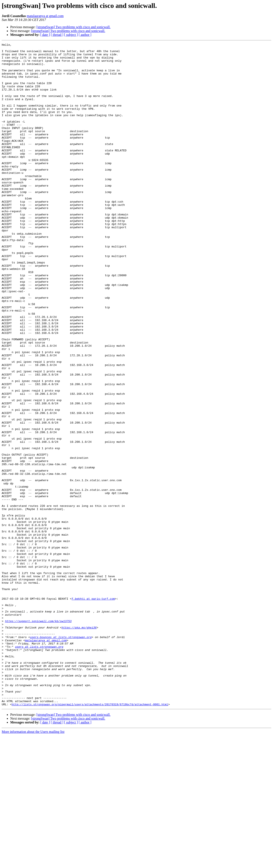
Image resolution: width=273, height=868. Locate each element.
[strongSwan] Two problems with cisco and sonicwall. (73, 27)
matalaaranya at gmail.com (45, 16)
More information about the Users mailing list (33, 864)
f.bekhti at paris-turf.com (93, 710)
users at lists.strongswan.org (39, 768)
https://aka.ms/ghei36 (79, 745)
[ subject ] (71, 35)
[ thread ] (57, 35)
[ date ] (45, 35)
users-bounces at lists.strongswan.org (61, 756)
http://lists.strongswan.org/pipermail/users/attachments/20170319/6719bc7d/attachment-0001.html (90, 837)
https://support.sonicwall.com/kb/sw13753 (38, 737)
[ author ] (85, 35)
